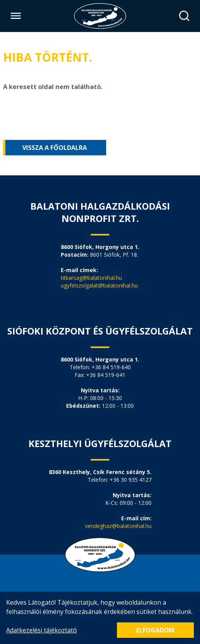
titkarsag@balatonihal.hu (91, 278)
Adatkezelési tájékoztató (42, 630)
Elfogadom (155, 630)
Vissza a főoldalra (55, 148)
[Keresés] (184, 16)
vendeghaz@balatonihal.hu (118, 526)
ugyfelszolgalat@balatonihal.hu (99, 285)
